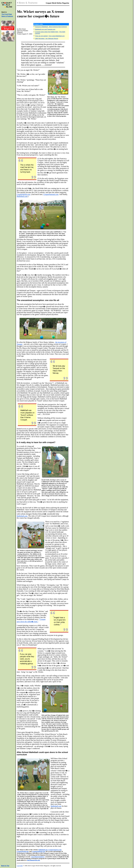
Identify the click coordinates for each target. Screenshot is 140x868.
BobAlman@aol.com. (34, 860)
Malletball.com (22, 196)
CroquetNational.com (51, 194)
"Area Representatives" (38, 857)
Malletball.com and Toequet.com (45, 29)
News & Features (7, 16)
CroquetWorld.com (23, 194)
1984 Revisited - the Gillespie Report (46, 39)
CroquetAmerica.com (55, 850)
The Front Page (7, 14)
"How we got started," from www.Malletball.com (50, 36)
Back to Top (5, 866)
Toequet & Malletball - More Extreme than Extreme (51, 27)
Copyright (20, 866)
